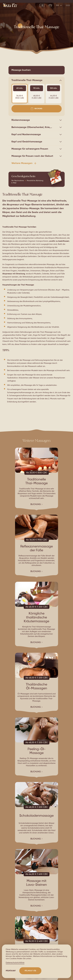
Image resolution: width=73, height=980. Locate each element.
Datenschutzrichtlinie (15, 963)
